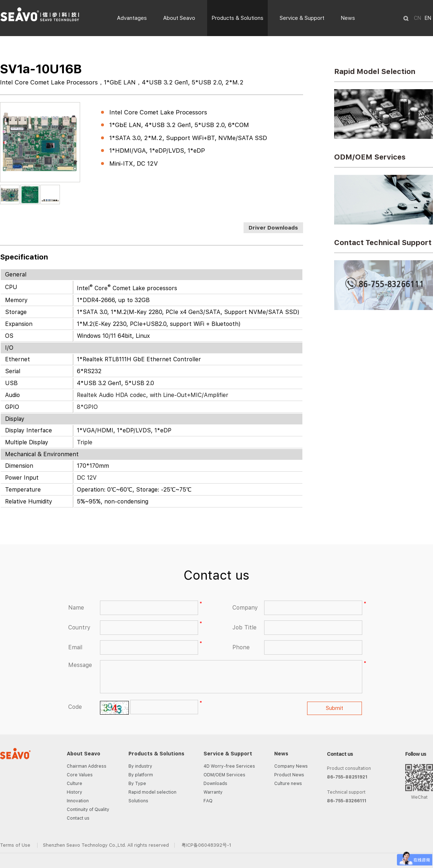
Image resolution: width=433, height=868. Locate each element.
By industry (140, 766)
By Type (137, 784)
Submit (334, 708)
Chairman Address (87, 766)
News (348, 18)
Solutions (138, 801)
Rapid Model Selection (375, 71)
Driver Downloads (273, 228)
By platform (141, 775)
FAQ (208, 801)
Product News (289, 775)
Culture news (288, 784)
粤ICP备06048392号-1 (206, 845)
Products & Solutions (237, 18)
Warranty (213, 792)
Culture (75, 784)
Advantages (132, 18)
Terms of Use (16, 845)
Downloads (215, 784)
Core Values (80, 775)
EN (428, 18)
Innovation (78, 801)
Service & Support (302, 18)
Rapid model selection (152, 792)
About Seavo (179, 18)
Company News (291, 766)
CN (417, 18)
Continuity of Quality (88, 810)
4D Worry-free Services (229, 766)
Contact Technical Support (383, 243)
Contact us (78, 818)
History (75, 792)
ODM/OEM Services (370, 157)
